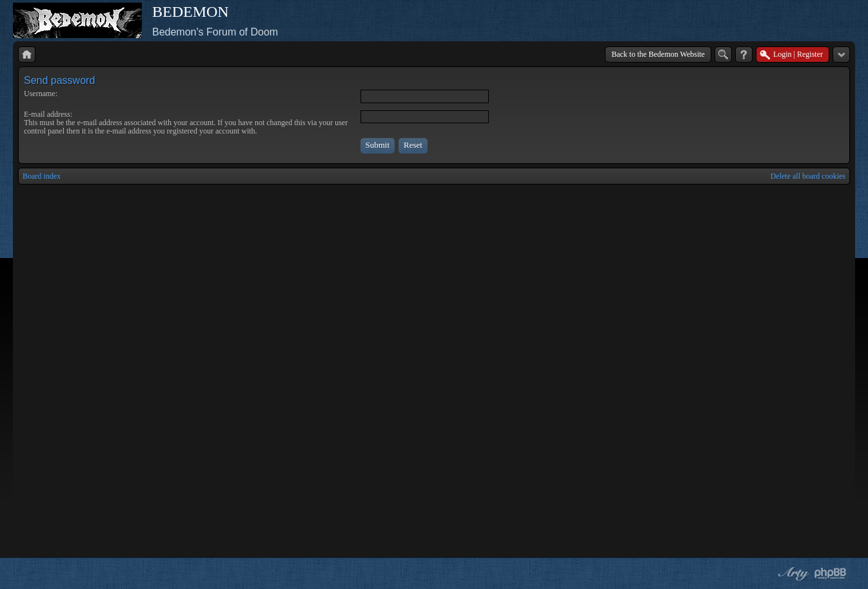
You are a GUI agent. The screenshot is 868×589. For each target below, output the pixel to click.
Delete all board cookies (808, 176)
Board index (42, 176)
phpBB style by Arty (792, 574)
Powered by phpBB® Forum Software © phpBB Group (831, 574)
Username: (41, 94)
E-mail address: (48, 114)
